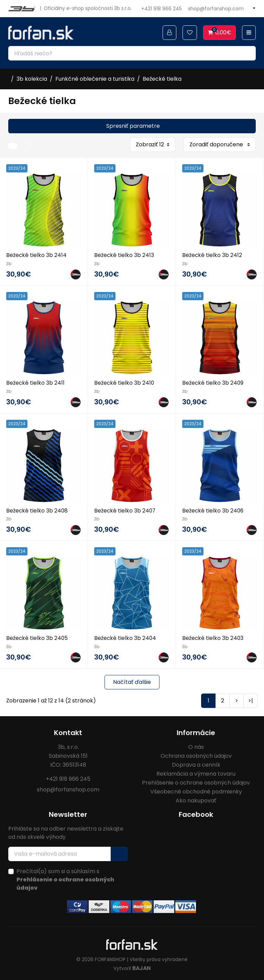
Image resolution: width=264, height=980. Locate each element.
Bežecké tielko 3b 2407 (125, 510)
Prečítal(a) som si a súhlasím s (65, 879)
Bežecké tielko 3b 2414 (37, 255)
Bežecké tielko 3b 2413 (124, 255)
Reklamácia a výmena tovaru (196, 773)
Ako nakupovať (196, 800)
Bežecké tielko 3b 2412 (212, 255)
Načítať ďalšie (132, 681)
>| (251, 700)
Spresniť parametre (133, 126)
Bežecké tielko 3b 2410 (124, 382)
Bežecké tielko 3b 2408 (37, 510)
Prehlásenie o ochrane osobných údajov (196, 782)
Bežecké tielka (162, 79)
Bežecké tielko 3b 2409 (213, 382)
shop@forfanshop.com (216, 9)
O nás (196, 746)
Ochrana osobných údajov (196, 755)
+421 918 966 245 (162, 9)
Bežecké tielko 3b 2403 (213, 638)
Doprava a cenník (196, 764)
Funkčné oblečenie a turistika (95, 79)
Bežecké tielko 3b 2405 (37, 638)
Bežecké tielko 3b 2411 (36, 382)
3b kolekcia (32, 79)
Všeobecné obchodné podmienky (196, 791)
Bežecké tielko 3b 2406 (213, 510)
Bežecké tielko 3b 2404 (125, 638)
